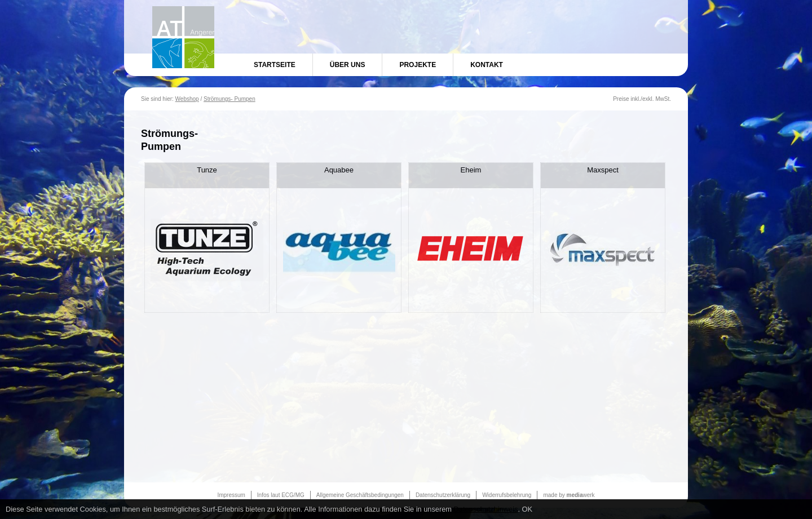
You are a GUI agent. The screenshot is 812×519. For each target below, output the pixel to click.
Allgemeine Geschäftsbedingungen (360, 495)
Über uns (348, 65)
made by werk (569, 495)
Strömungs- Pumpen (230, 99)
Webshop (187, 99)
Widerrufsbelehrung (507, 495)
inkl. (636, 99)
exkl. (648, 99)
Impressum (231, 495)
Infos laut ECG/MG (281, 495)
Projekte (418, 65)
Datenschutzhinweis (486, 509)
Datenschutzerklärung (443, 495)
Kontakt (487, 65)
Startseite (275, 65)
